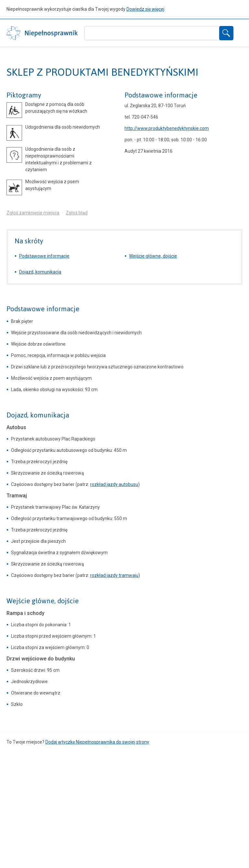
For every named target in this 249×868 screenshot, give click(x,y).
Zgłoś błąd (77, 213)
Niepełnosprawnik (42, 33)
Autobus (16, 427)
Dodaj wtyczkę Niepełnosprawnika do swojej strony (97, 742)
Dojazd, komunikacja (40, 272)
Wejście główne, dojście (153, 256)
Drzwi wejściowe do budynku (41, 659)
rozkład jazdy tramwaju (114, 575)
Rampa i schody (25, 613)
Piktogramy (24, 95)
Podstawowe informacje (161, 95)
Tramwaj (17, 496)
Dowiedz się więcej (145, 9)
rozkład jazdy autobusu (114, 484)
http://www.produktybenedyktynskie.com (167, 128)
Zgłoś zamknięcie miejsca (33, 213)
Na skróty (29, 241)
